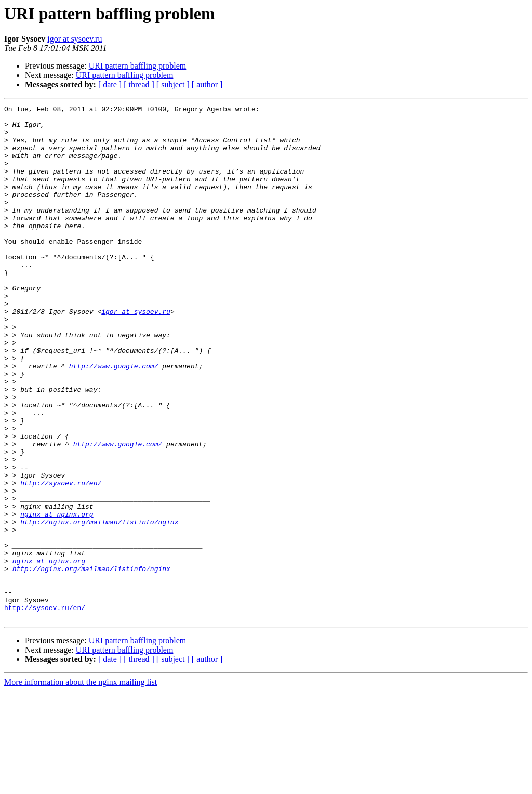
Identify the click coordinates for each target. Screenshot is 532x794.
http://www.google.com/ (114, 419)
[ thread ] (139, 84)
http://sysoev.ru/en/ (61, 559)
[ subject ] (173, 84)
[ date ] (110, 84)
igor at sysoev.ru (75, 39)
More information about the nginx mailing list (81, 785)
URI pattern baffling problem (138, 66)
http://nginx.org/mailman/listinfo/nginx (99, 606)
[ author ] (207, 84)
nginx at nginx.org (57, 597)
